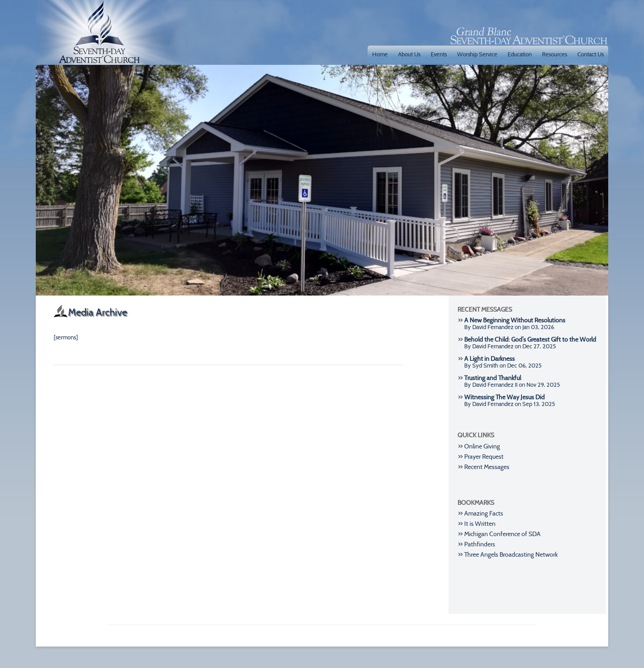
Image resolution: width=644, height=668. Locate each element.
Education (520, 54)
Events (439, 54)
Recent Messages (487, 467)
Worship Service (477, 54)
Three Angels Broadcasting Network (511, 555)
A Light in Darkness (489, 359)
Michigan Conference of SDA (502, 534)
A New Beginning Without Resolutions (515, 320)
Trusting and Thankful (493, 378)
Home (380, 54)
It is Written (480, 524)
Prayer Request (484, 457)
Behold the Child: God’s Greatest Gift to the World (530, 340)
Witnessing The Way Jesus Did (504, 397)
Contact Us (591, 54)
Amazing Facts (484, 514)
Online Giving (482, 446)
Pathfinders (480, 544)
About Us (409, 54)
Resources (555, 54)
